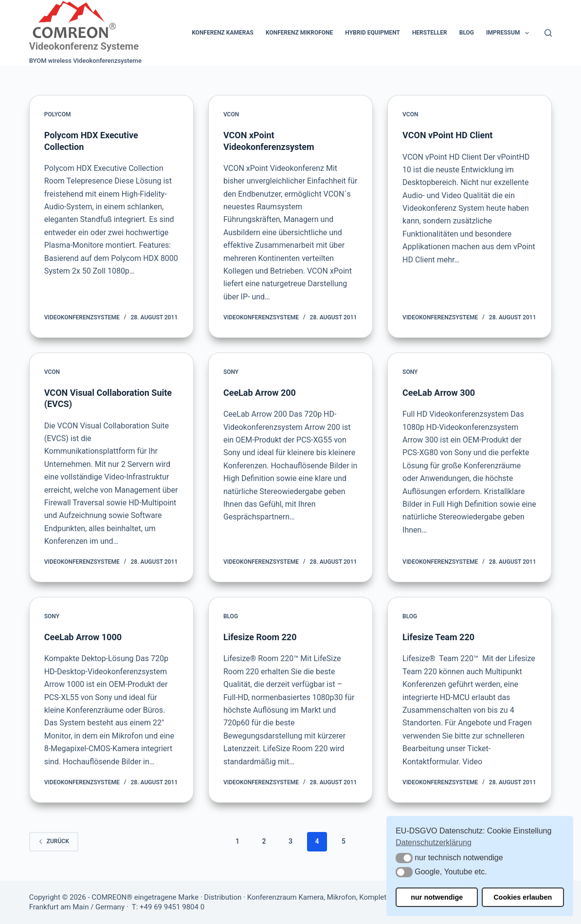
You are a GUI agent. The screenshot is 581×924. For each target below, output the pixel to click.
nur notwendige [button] (437, 897)
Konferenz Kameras (223, 33)
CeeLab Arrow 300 (439, 393)
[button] (404, 858)
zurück (54, 841)
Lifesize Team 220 (438, 637)
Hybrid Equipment (372, 33)
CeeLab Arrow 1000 (83, 637)
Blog (467, 33)
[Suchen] (548, 33)
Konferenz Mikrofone (299, 33)
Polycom (58, 114)
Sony (231, 372)
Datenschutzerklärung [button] (434, 842)
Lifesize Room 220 (260, 637)
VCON (231, 114)
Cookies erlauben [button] (523, 897)
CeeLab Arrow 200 (260, 393)
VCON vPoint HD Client (447, 135)
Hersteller (430, 33)
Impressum (509, 33)
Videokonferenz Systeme (84, 46)
